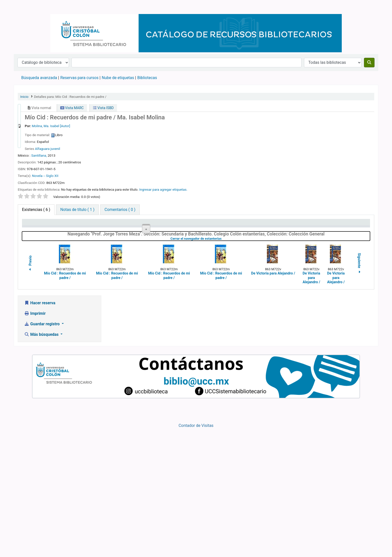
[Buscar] (369, 63)
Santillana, (39, 155)
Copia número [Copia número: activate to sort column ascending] (235, 225)
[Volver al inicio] (377, 542)
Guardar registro (42, 452)
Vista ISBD (103, 108)
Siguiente (359, 392)
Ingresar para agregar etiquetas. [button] (163, 189)
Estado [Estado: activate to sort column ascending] (279, 225)
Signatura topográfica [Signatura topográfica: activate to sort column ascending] (192, 225)
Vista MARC (72, 108)
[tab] (77, 210)
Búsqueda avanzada (39, 78)
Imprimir (35, 442)
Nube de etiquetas (118, 78)
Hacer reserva (40, 431)
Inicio (24, 97)
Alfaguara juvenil (48, 149)
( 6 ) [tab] (36, 210)
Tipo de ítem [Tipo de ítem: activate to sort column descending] (35, 225)
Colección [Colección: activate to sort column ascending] (132, 225)
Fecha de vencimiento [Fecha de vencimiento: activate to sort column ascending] (341, 225)
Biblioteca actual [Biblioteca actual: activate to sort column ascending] (88, 225)
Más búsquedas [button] (42, 463)
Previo (30, 392)
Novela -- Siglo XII (45, 176)
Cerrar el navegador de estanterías (223, 367)
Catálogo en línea (26, 7)
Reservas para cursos (79, 78)
